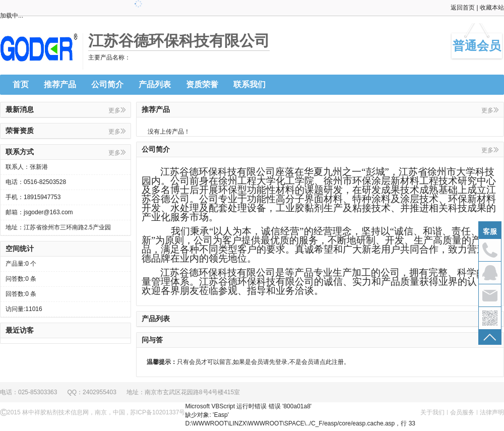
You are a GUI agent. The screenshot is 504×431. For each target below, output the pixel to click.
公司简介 (107, 84)
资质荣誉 (202, 84)
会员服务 (462, 412)
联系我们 (249, 84)
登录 (281, 362)
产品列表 (155, 84)
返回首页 (463, 8)
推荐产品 (60, 84)
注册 (338, 362)
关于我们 (432, 412)
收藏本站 (492, 8)
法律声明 (492, 412)
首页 (21, 84)
